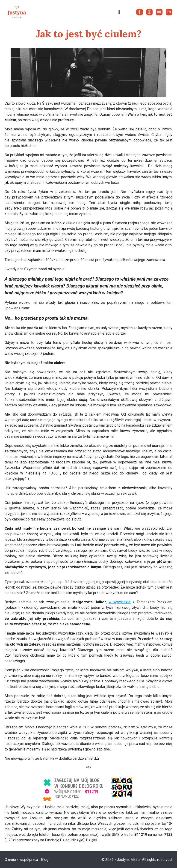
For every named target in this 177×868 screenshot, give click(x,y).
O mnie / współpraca (21, 860)
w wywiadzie (119, 602)
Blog (45, 860)
